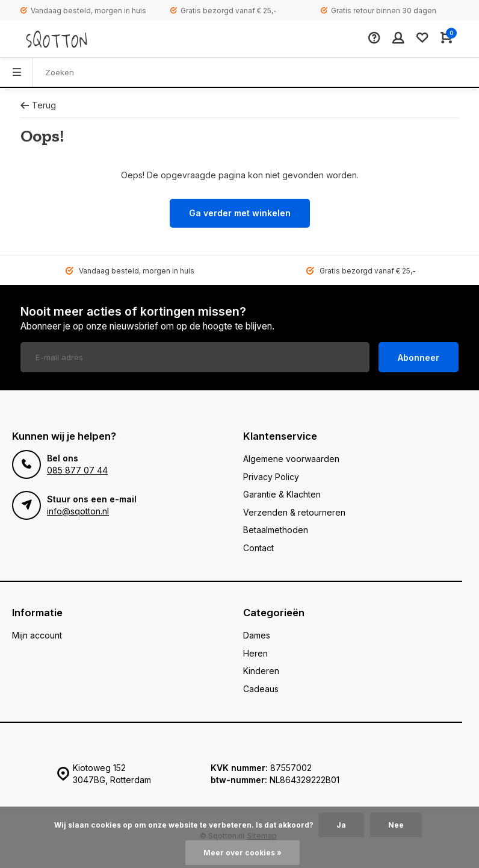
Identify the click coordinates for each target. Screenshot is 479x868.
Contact (258, 548)
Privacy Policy (271, 477)
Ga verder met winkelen (240, 213)
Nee (396, 825)
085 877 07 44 (77, 470)
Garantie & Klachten (282, 494)
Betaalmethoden (276, 530)
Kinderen (261, 671)
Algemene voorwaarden (291, 459)
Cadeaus (261, 689)
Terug (38, 105)
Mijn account (37, 635)
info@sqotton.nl (78, 511)
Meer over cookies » (243, 853)
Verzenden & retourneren (294, 512)
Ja (341, 825)
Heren (255, 653)
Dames (257, 635)
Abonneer (419, 358)
